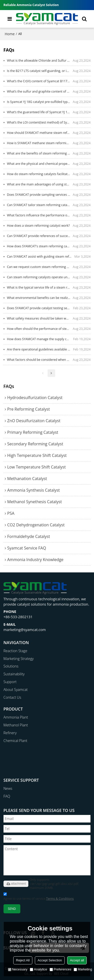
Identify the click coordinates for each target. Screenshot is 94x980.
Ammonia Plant (16, 717)
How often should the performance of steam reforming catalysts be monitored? (40, 329)
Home (10, 34)
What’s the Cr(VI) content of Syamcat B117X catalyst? (40, 81)
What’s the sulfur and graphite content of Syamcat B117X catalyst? (40, 91)
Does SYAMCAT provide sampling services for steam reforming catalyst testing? (40, 195)
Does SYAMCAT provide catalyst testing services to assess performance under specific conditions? (40, 308)
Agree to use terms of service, (39, 897)
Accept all (77, 960)
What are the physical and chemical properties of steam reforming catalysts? (40, 164)
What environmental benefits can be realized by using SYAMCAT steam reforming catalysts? (40, 298)
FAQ (7, 796)
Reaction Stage (15, 651)
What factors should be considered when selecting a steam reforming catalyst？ (40, 360)
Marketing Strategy (19, 659)
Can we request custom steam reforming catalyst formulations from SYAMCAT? (40, 267)
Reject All (23, 960)
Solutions (11, 666)
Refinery (10, 733)
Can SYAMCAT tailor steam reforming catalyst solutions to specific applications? (40, 205)
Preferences (60, 969)
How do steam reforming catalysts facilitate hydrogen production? (40, 174)
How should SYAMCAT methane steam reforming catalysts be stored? (40, 133)
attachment (16, 884)
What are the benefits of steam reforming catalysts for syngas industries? (40, 153)
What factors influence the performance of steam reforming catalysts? (40, 215)
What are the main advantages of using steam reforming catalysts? (40, 184)
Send (12, 909)
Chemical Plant (15, 741)
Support (10, 682)
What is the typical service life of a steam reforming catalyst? (40, 287)
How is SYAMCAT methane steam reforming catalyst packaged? (40, 143)
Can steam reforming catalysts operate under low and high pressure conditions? (40, 277)
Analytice (38, 969)
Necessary (18, 969)
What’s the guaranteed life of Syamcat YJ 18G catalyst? (40, 112)
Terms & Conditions (60, 899)
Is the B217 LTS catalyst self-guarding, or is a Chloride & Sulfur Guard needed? (40, 71)
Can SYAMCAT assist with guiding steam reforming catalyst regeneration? (41, 257)
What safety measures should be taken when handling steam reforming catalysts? (40, 318)
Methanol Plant (16, 725)
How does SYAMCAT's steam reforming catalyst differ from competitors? (40, 246)
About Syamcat (16, 690)
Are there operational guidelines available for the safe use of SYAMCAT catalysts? (40, 349)
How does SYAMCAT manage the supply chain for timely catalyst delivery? (40, 339)
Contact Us (12, 697)
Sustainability (14, 674)
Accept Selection (50, 960)
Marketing (83, 969)
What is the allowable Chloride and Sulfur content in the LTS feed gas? (40, 61)
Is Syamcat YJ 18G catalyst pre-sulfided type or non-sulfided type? (40, 102)
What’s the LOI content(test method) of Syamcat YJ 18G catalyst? (40, 122)
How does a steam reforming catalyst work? (38, 226)
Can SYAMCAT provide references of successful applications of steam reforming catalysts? (40, 236)
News (8, 788)
